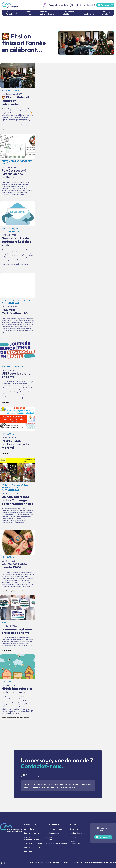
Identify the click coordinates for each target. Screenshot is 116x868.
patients (27, 718)
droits (3, 402)
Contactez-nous (32, 775)
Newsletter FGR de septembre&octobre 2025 (18, 236)
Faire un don (105, 5)
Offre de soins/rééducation (48, 13)
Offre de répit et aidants (69, 13)
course (4, 591)
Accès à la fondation (55, 5)
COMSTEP (113, 863)
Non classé (8, 434)
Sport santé (8, 487)
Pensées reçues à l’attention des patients (18, 167)
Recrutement (74, 829)
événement (5, 130)
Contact (90, 5)
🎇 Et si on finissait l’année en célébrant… (18, 97)
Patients (20, 161)
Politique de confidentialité (75, 842)
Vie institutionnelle (12, 90)
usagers (8, 650)
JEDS (7, 402)
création (11, 718)
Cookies (73, 837)
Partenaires (8, 161)
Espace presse (55, 833)
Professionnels (20, 300)
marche (4, 453)
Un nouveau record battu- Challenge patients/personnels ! (18, 493)
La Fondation (10, 13)
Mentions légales (76, 833)
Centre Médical (28, 13)
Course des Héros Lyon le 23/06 (18, 561)
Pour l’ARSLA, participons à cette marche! (18, 431)
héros (14, 591)
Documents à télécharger (54, 838)
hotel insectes (19, 718)
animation (5, 718)
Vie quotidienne (89, 13)
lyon (18, 591)
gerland (9, 591)
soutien (22, 591)
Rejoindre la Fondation (58, 843)
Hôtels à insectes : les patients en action (18, 687)
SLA (8, 453)
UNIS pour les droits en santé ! (18, 372)
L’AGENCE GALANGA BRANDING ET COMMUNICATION (77, 863)
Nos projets (105, 13)
